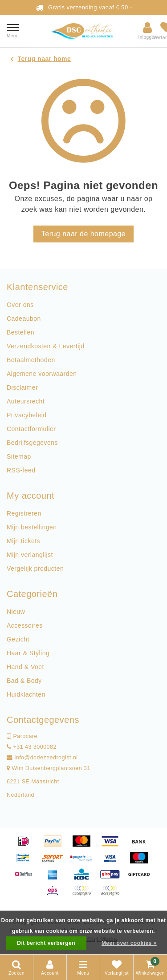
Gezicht (18, 639)
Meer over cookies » (129, 943)
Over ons (20, 305)
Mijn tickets (23, 541)
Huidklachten (26, 694)
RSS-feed (21, 470)
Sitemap (19, 456)
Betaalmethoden (31, 360)
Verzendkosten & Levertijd (46, 346)
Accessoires (25, 625)
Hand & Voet (25, 667)
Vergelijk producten (35, 569)
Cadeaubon (24, 319)
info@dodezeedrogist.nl (42, 758)
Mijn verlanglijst (30, 555)
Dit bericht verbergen (46, 943)
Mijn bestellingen (32, 527)
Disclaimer (22, 387)
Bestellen (20, 332)
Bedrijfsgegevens (32, 443)
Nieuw (16, 612)
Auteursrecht (26, 401)
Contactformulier (31, 429)
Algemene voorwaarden (42, 374)
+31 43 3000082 (32, 747)
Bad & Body (24, 681)
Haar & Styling (28, 653)
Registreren (24, 513)
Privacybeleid (27, 415)
